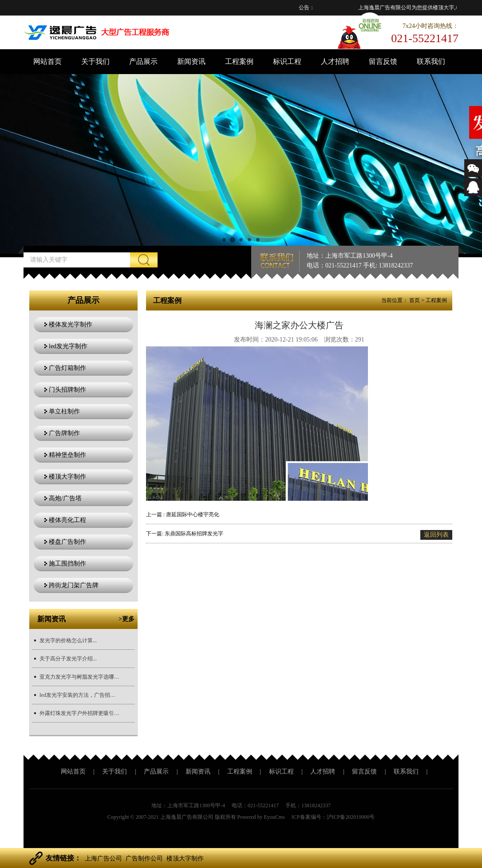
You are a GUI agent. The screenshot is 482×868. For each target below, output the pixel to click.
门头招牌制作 (67, 390)
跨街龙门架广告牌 (74, 585)
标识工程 (287, 61)
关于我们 (95, 61)
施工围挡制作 (67, 564)
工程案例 (239, 61)
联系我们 (431, 61)
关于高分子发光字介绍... (68, 659)
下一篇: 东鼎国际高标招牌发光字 (185, 534)
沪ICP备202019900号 (351, 817)
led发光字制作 (68, 346)
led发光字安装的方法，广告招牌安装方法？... (79, 695)
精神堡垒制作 (67, 455)
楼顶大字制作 (67, 477)
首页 (415, 300)
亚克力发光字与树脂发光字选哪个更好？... (79, 677)
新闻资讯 (191, 61)
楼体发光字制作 (71, 324)
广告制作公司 (144, 858)
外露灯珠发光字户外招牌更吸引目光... (79, 713)
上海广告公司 (103, 858)
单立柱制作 (64, 411)
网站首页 (47, 61)
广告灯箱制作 (67, 368)
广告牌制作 (64, 433)
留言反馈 (383, 61)
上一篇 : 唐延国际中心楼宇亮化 (183, 515)
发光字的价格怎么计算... (68, 640)
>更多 (126, 619)
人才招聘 (335, 61)
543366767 (473, 194)
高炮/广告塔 (65, 498)
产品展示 (143, 61)
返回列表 (436, 535)
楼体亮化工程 (67, 520)
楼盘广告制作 (67, 542)
